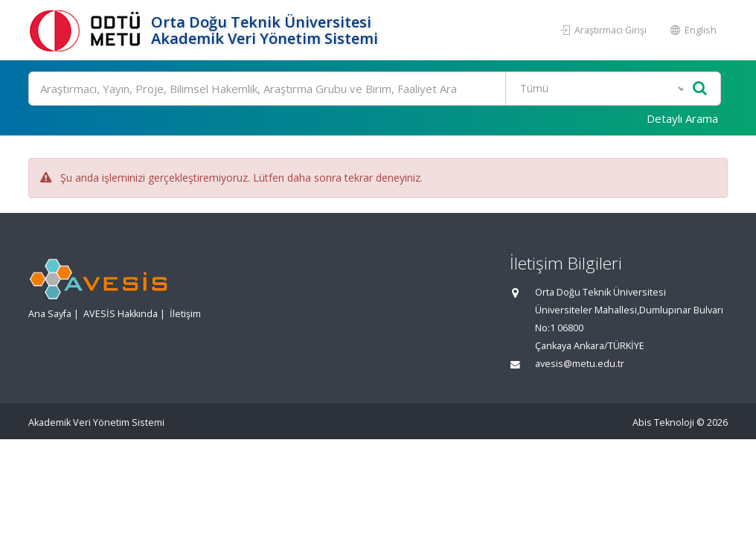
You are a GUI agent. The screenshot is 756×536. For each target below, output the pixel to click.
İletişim (185, 314)
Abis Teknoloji (663, 422)
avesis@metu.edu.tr (580, 364)
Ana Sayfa (50, 314)
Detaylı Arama (682, 118)
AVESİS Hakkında (121, 314)
